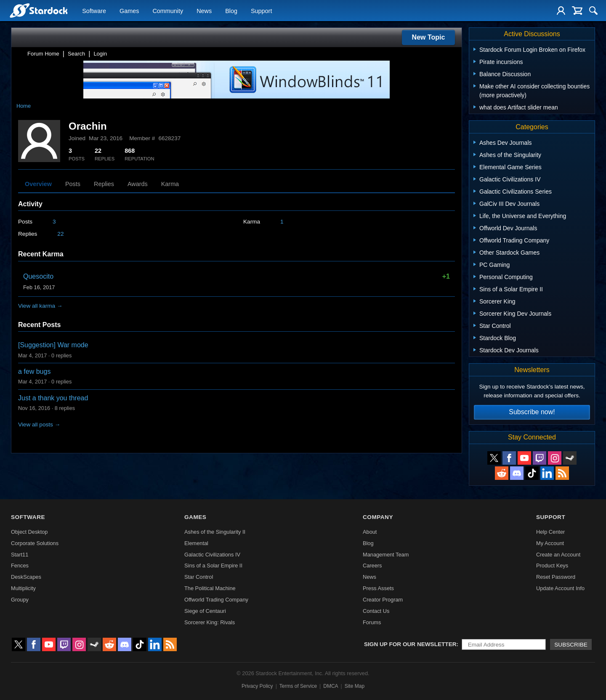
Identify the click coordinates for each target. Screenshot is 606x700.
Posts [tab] (73, 184)
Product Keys (552, 566)
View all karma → (40, 306)
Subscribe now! (532, 412)
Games (129, 11)
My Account (550, 543)
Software (94, 11)
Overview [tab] (38, 184)
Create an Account (558, 555)
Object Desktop (29, 532)
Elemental (196, 543)
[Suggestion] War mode (53, 345)
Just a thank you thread (53, 398)
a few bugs (34, 371)
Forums (372, 622)
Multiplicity (23, 588)
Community (168, 11)
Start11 (20, 555)
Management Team (386, 555)
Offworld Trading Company (216, 600)
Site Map (355, 686)
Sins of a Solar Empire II (213, 566)
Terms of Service (298, 686)
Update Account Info (560, 588)
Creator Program (383, 600)
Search (76, 54)
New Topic (429, 37)
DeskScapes (26, 577)
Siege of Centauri (205, 611)
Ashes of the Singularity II (215, 532)
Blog (231, 11)
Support (261, 11)
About (370, 532)
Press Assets (378, 588)
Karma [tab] (170, 184)
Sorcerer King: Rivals (210, 622)
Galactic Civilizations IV (212, 555)
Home (24, 106)
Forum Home (43, 54)
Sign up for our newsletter (410, 644)
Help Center (550, 532)
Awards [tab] (138, 184)
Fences (20, 566)
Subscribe (571, 645)
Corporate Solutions (35, 543)
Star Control (199, 577)
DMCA (331, 686)
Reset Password (556, 577)
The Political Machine (210, 588)
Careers (372, 566)
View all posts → (39, 425)
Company (378, 517)
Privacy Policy (257, 686)
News (204, 11)
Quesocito (38, 276)
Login (100, 54)
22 (60, 234)
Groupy (20, 600)
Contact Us (376, 611)
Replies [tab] (104, 184)
